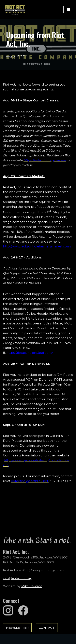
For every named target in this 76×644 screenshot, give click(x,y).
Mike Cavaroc (32, 586)
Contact (47, 628)
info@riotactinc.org (18, 578)
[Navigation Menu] (68, 10)
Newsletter (17, 628)
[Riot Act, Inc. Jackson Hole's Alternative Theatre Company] (15, 9)
